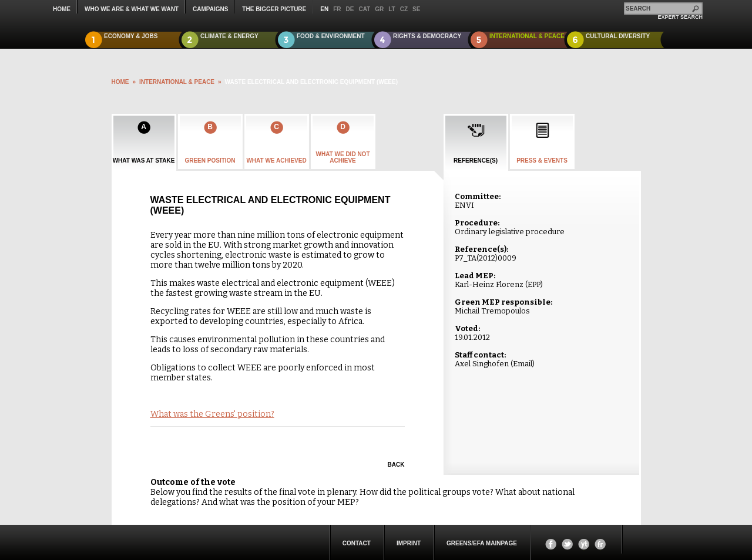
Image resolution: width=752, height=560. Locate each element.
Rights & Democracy (427, 36)
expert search (680, 17)
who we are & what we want (132, 9)
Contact (357, 543)
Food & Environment (331, 36)
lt (392, 9)
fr (337, 9)
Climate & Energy (229, 36)
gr (379, 9)
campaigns (210, 9)
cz (404, 9)
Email (523, 364)
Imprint (409, 543)
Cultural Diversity (618, 36)
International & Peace (527, 36)
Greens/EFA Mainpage (482, 543)
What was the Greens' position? (212, 414)
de (350, 9)
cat (364, 9)
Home (62, 9)
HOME (120, 82)
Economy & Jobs (131, 36)
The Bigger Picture (274, 9)
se (416, 9)
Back (396, 465)
